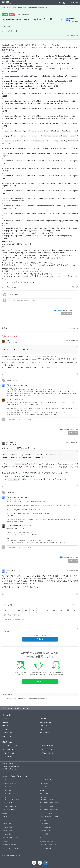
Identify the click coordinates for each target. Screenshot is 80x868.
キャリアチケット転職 (9, 810)
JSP (4, 27)
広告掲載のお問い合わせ (9, 769)
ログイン (70, 2)
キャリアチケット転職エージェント (50, 810)
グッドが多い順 (73, 328)
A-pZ (8, 341)
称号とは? (5, 726)
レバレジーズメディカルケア (10, 838)
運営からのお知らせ (45, 722)
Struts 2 (9, 27)
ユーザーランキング (8, 733)
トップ (3, 7)
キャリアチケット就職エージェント (50, 803)
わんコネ (42, 838)
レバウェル (43, 820)
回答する (40, 639)
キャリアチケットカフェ (9, 806)
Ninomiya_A (73, 19)
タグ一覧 (5, 729)
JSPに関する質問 (12, 7)
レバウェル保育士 (7, 827)
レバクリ (5, 820)
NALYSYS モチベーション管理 (11, 848)
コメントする (67, 314)
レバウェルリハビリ (8, 831)
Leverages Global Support (48, 841)
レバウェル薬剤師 (45, 834)
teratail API (43, 726)
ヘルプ (42, 729)
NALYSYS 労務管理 (45, 848)
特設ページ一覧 (7, 736)
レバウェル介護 (7, 824)
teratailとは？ (7, 719)
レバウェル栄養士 (45, 831)
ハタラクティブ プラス (46, 813)
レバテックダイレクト (47, 753)
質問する (40, 681)
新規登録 (76, 2)
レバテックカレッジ (46, 749)
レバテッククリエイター (47, 746)
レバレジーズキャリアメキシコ (49, 845)
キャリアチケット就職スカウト (49, 806)
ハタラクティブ (7, 813)
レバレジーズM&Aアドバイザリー (49, 817)
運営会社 (5, 764)
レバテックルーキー (8, 749)
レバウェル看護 (44, 824)
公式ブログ (43, 719)
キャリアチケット (7, 803)
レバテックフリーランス (10, 746)
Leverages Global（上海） (10, 845)
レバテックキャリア (8, 753)
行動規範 (59, 310)
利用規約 (11, 764)
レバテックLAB (7, 757)
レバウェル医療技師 (45, 827)
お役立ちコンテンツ (45, 733)
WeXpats (5, 841)
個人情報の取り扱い (14, 766)
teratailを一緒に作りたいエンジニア (19, 708)
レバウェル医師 (7, 834)
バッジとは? (6, 722)
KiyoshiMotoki (12, 442)
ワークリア (6, 817)
